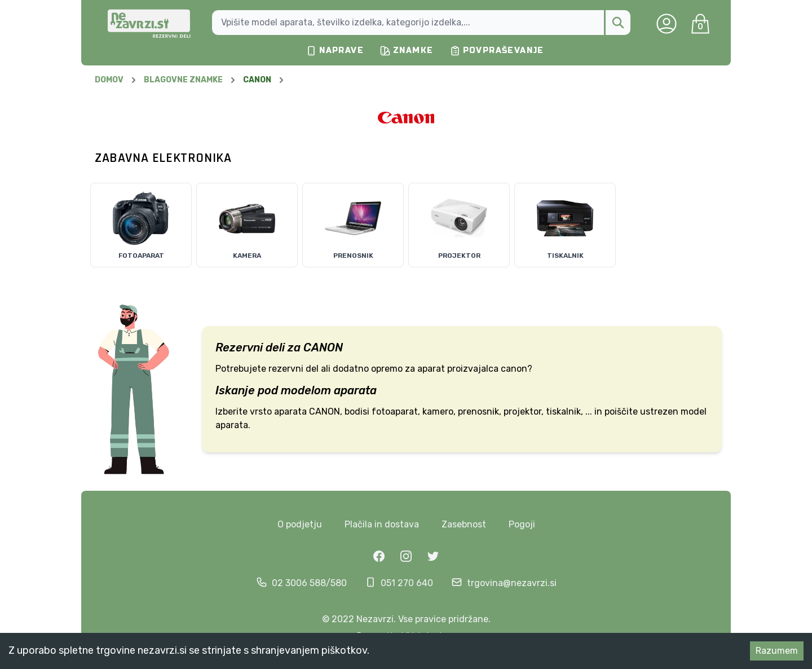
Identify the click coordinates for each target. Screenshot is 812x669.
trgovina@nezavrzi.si (512, 583)
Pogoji (522, 524)
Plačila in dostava (382, 524)
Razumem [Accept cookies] (777, 651)
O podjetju (300, 524)
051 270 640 (407, 583)
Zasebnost (464, 524)
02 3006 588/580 (309, 583)
